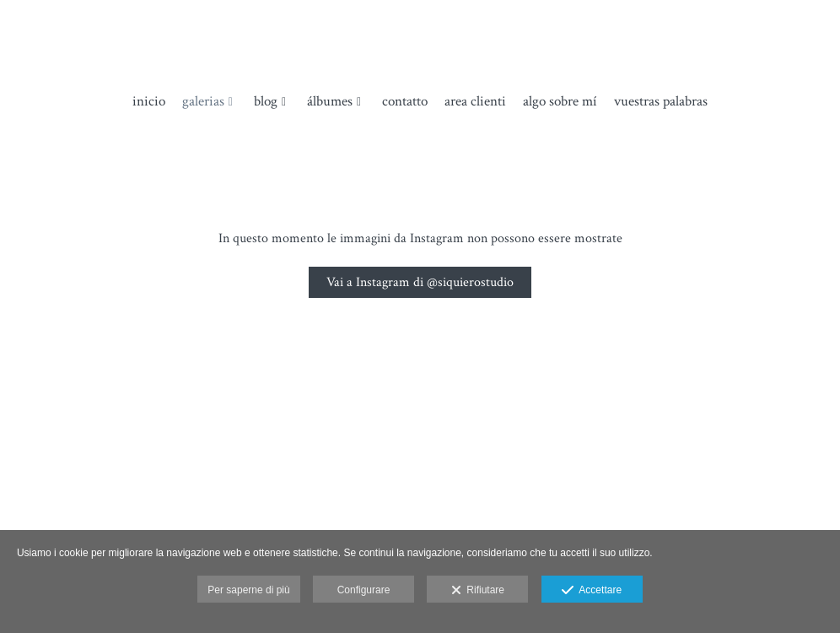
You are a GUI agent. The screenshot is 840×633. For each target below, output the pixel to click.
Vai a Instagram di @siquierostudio (420, 282)
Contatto (405, 102)
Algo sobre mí (560, 102)
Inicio (149, 102)
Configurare (364, 590)
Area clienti (475, 102)
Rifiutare (478, 591)
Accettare (592, 591)
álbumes (330, 102)
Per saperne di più (248, 590)
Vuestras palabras (661, 102)
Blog (266, 102)
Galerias (203, 102)
